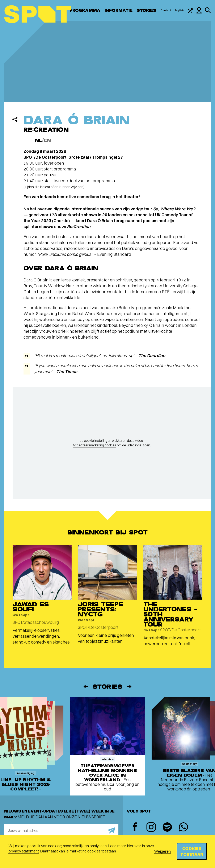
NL (38, 140)
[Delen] (15, 119)
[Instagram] (151, 828)
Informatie (119, 10)
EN (47, 140)
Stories (147, 10)
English (179, 10)
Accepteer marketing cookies (94, 445)
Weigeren (162, 851)
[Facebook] (135, 827)
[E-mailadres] (61, 830)
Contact (166, 10)
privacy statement (24, 851)
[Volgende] (129, 687)
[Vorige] (86, 687)
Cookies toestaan (192, 851)
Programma (85, 10)
